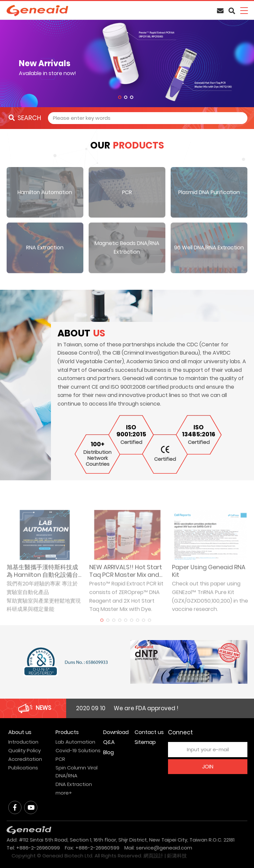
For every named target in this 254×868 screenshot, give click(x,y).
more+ (64, 793)
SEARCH (25, 118)
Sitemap (145, 742)
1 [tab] (120, 97)
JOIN (208, 767)
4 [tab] (120, 629)
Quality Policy (24, 750)
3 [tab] (132, 97)
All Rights (106, 856)
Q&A (109, 742)
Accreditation (25, 759)
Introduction (23, 742)
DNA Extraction (74, 784)
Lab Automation (75, 742)
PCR (60, 759)
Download (116, 732)
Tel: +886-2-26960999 (33, 848)
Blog (108, 752)
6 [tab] (132, 629)
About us (20, 732)
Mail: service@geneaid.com (158, 848)
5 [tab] (126, 629)
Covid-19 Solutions (78, 750)
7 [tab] (138, 629)
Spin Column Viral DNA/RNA (77, 772)
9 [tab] (149, 629)
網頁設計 (153, 856)
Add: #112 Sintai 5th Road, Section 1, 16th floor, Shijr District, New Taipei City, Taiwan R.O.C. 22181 (121, 840)
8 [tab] (144, 629)
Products (67, 732)
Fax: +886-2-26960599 (92, 848)
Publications (23, 768)
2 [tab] (126, 97)
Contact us (149, 732)
